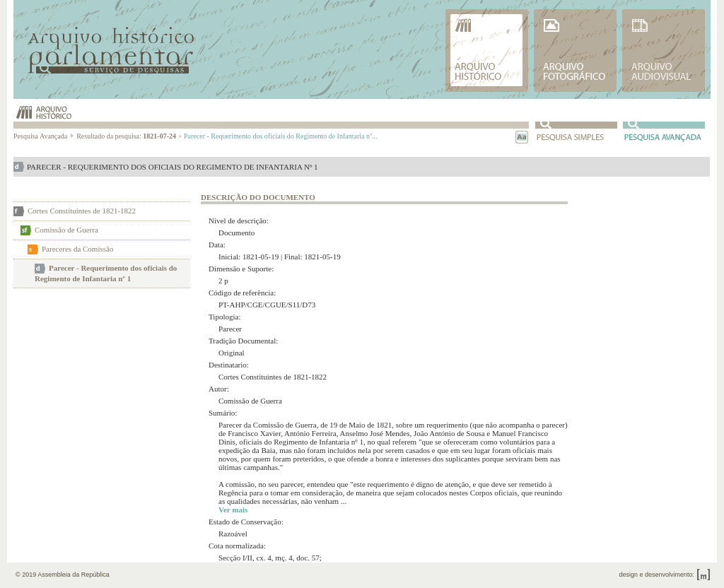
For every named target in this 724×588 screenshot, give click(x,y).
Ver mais (233, 510)
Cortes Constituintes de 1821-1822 (82, 211)
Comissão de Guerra (66, 230)
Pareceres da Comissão (77, 249)
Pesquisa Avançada (44, 136)
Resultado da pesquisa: (129, 136)
